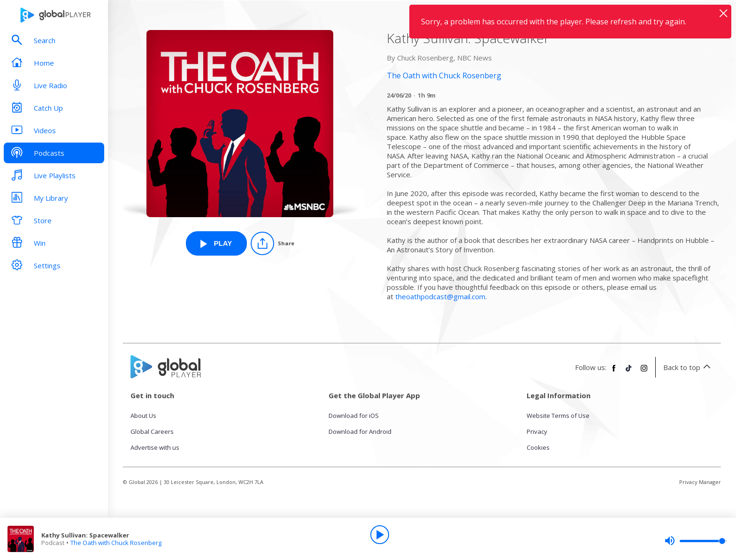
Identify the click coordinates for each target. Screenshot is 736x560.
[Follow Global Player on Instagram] (644, 372)
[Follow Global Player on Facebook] (614, 372)
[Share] (272, 243)
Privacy (537, 431)
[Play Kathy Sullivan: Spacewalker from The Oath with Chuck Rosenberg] (216, 243)
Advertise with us (155, 447)
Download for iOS (354, 416)
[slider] (696, 541)
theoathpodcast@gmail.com (440, 296)
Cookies (538, 447)
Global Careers (152, 431)
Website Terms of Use (558, 416)
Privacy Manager (700, 482)
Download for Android (360, 431)
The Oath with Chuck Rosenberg (116, 543)
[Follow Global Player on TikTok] (629, 372)
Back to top (688, 367)
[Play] (380, 535)
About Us (143, 416)
